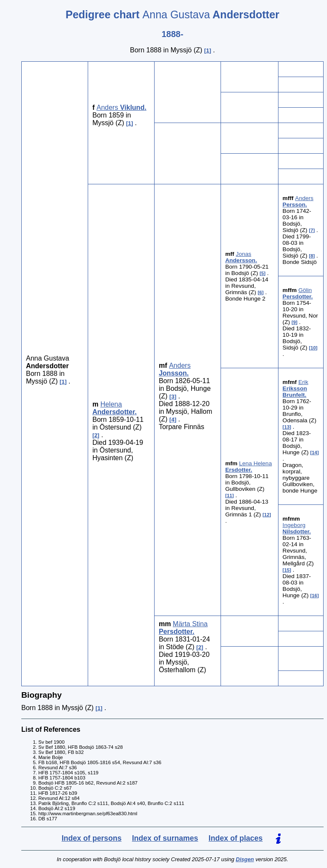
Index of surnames (165, 838)
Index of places (236, 838)
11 (230, 496)
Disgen (245, 859)
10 (313, 348)
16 (314, 596)
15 (287, 570)
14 (314, 453)
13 (287, 427)
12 (267, 515)
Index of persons (92, 838)
